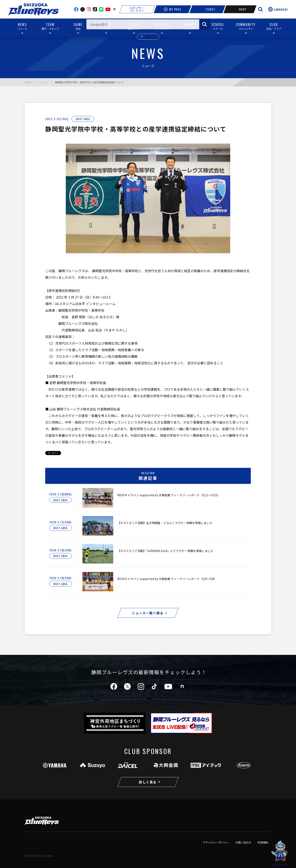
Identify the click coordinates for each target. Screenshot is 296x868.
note (114, 9)
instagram (89, 9)
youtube (108, 9)
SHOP (240, 9)
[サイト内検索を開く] (260, 9)
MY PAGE (172, 9)
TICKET (207, 9)
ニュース (43, 82)
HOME (28, 82)
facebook (76, 9)
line (101, 9)
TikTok (95, 9)
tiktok (154, 686)
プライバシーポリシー (216, 842)
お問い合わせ (243, 842)
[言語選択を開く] (278, 9)
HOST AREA (83, 119)
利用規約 (263, 842)
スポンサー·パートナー (137, 9)
